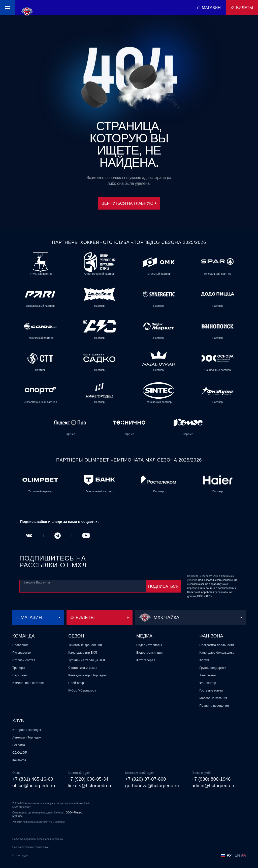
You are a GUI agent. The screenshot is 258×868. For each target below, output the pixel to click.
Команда (23, 636)
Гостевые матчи (211, 691)
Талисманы (208, 675)
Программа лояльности (217, 645)
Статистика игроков (83, 668)
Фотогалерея (146, 660)
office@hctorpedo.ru (34, 786)
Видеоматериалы (149, 645)
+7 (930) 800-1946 (211, 779)
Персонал (20, 675)
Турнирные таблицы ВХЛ (87, 660)
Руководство (22, 653)
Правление (20, 645)
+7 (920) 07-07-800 (146, 779)
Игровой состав (24, 660)
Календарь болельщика (217, 653)
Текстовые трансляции (85, 645)
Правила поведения (214, 706)
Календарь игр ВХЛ (83, 653)
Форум (204, 660)
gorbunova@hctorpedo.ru (152, 786)
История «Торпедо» (27, 730)
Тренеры (19, 668)
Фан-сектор (208, 683)
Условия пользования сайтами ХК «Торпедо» (39, 822)
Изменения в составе (28, 683)
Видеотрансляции (150, 653)
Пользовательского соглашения (218, 580)
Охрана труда (20, 855)
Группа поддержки (213, 668)
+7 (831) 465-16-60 (33, 779)
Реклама (19, 745)
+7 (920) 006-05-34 (88, 779)
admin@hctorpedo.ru (214, 786)
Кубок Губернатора (82, 691)
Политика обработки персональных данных (38, 839)
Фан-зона (211, 636)
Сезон (76, 636)
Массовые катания (213, 698)
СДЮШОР (20, 753)
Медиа (144, 636)
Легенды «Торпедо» (27, 737)
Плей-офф (76, 683)
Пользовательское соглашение (30, 847)
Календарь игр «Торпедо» (87, 675)
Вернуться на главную (129, 203)
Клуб (18, 721)
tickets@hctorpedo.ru (90, 786)
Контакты (19, 760)
